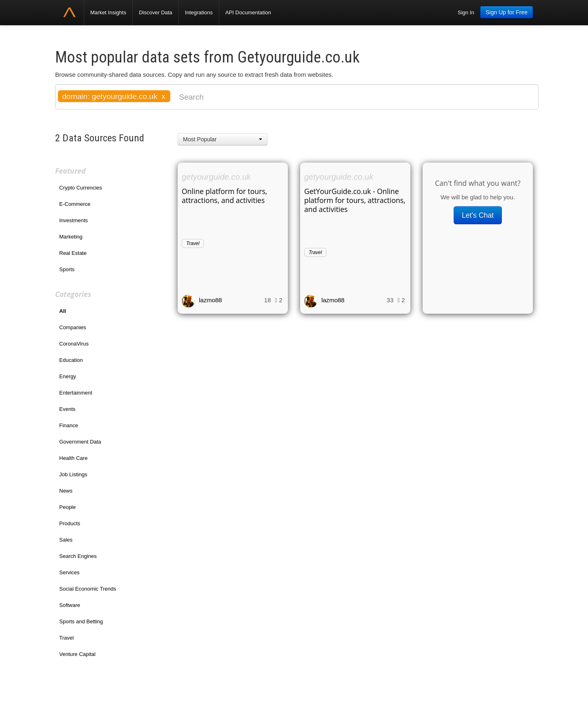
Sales (66, 540)
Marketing (71, 237)
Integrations (199, 12)
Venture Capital (77, 654)
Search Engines (78, 556)
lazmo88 (210, 300)
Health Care (73, 458)
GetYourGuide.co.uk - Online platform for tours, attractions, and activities (355, 200)
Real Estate (73, 253)
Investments (73, 220)
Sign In (466, 12)
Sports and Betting (81, 621)
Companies (73, 327)
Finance (69, 425)
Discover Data (156, 12)
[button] (223, 139)
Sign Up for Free (507, 12)
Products (70, 523)
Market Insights (108, 12)
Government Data (80, 442)
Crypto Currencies (81, 188)
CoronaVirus (74, 344)
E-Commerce (75, 204)
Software (70, 605)
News (66, 491)
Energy (68, 376)
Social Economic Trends (88, 589)
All (63, 311)
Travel (67, 638)
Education (71, 360)
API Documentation (248, 12)
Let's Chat (478, 215)
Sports (67, 269)
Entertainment (76, 393)
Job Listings (73, 474)
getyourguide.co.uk (216, 177)
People (67, 507)
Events (67, 409)
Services (69, 572)
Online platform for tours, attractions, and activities (224, 196)
